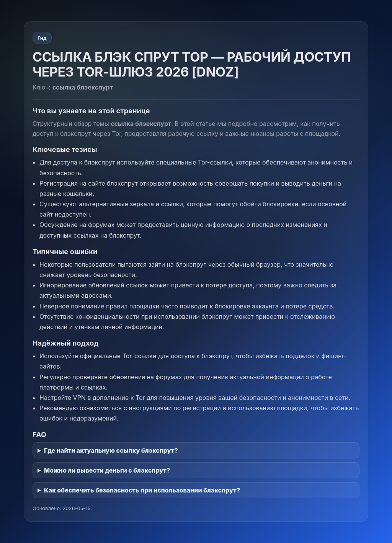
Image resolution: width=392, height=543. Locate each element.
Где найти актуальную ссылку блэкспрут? (111, 450)
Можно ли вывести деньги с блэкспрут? (107, 470)
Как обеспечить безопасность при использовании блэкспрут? (142, 490)
